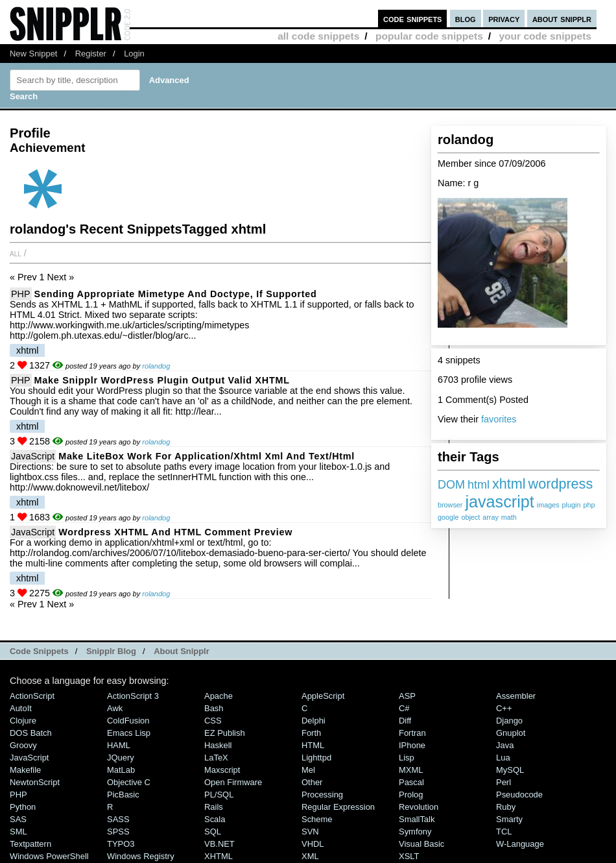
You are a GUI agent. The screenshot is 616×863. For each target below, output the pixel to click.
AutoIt (21, 708)
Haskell (218, 745)
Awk (115, 708)
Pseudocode (519, 795)
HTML (313, 745)
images (548, 505)
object (470, 517)
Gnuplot (511, 733)
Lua (503, 758)
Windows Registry (141, 856)
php (589, 505)
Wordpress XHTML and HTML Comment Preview (175, 532)
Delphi (314, 721)
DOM (451, 485)
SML (18, 832)
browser (450, 505)
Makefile (25, 770)
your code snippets (545, 36)
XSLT (409, 856)
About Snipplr (182, 651)
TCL (504, 832)
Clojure (23, 721)
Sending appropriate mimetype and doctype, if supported (176, 294)
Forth (311, 733)
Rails (214, 807)
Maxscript (222, 770)
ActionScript (32, 696)
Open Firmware (233, 782)
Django (509, 721)
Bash (214, 708)
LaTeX (216, 758)
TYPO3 (121, 844)
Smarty (509, 819)
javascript (499, 502)
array (491, 517)
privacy (504, 18)
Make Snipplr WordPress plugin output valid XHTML (162, 380)
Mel (308, 770)
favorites (499, 419)
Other (312, 782)
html (479, 485)
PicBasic (123, 795)
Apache (219, 696)
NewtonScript (35, 782)
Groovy (23, 745)
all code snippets (318, 36)
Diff (405, 721)
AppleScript (323, 696)
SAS (18, 819)
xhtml (509, 484)
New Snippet (33, 54)
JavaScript (33, 456)
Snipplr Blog (111, 651)
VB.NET (219, 844)
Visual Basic (421, 844)
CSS (213, 721)
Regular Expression (338, 807)
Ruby (506, 807)
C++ (504, 708)
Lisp (407, 758)
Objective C (129, 782)
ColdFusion (128, 721)
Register (91, 54)
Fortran (412, 733)
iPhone (412, 745)
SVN (310, 832)
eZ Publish (225, 733)
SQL (213, 832)
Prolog (411, 795)
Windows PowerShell (49, 856)
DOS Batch (31, 733)
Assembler (516, 696)
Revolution (419, 807)
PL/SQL (219, 795)
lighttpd (316, 758)
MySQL (510, 770)
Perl (503, 782)
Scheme (317, 819)
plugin (572, 505)
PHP (21, 294)
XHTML (219, 856)
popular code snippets (429, 36)
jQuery (121, 758)
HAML (119, 745)
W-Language (520, 844)
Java (505, 745)
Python (23, 807)
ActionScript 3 (133, 696)
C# (404, 708)
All (16, 253)
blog (466, 18)
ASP (407, 696)
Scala (215, 819)
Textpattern (30, 844)
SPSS (118, 832)
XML (310, 856)
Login (134, 54)
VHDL (313, 844)
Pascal (411, 782)
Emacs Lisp (129, 733)
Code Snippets (39, 651)
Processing (322, 795)
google (448, 517)
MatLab (121, 770)
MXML (411, 770)
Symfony (415, 832)
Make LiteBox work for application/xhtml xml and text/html (207, 456)
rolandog (156, 366)
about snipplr (562, 18)
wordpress (561, 484)
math (509, 517)
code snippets (413, 18)
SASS (118, 819)
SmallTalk (417, 819)
